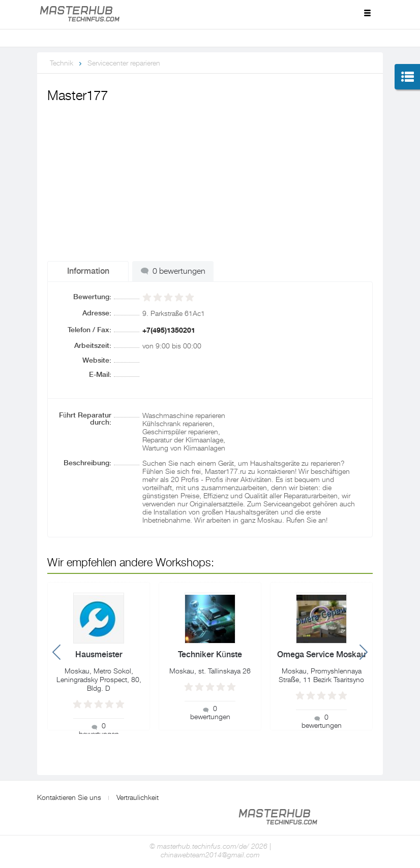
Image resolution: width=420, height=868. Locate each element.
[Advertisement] (210, 182)
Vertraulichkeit (138, 797)
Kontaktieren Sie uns (69, 797)
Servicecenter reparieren (124, 63)
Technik (62, 63)
